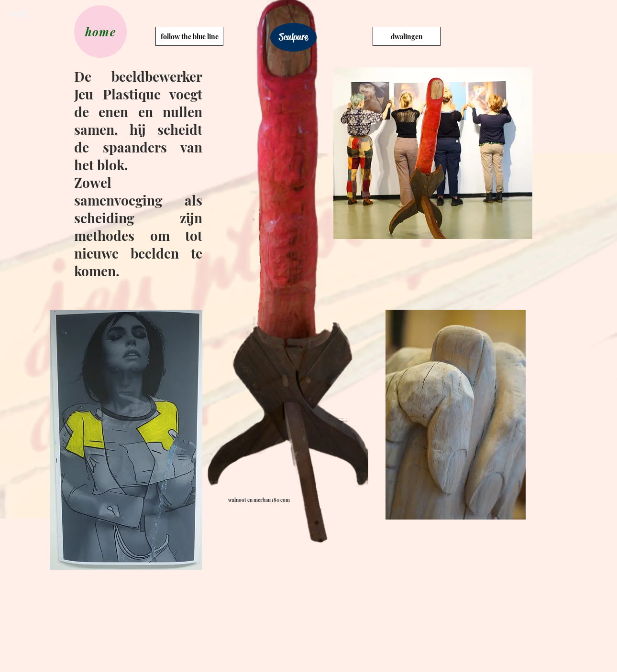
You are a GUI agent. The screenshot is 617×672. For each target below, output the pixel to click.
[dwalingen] (407, 36)
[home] (100, 32)
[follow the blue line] (189, 36)
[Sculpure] (293, 37)
